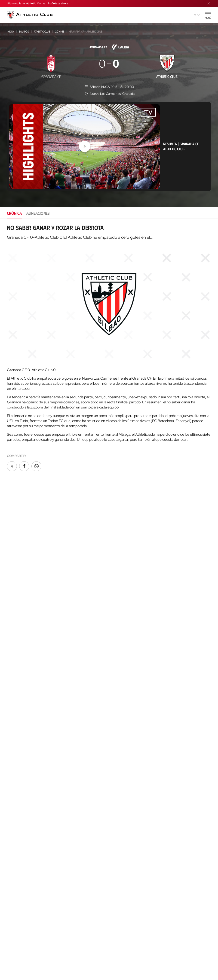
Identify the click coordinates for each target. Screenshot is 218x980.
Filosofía (118, 606)
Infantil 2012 (16, 660)
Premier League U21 (21, 604)
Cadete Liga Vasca (20, 642)
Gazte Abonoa (122, 553)
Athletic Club (42, 31)
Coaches (13, 882)
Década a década (124, 674)
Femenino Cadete (19, 654)
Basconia (14, 611)
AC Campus (15, 896)
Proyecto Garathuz (23, 859)
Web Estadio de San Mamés (132, 810)
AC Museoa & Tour (22, 796)
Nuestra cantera (21, 835)
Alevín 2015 (15, 698)
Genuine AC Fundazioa (25, 704)
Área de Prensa (123, 641)
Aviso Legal (124, 958)
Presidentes (120, 708)
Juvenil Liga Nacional (22, 636)
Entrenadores (122, 715)
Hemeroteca (17, 560)
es (197, 15)
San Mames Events (22, 809)
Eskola (13, 910)
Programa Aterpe (125, 753)
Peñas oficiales (123, 567)
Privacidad (103, 958)
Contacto (119, 765)
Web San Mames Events (129, 837)
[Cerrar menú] (209, 3)
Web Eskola (120, 893)
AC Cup (12, 889)
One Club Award (124, 746)
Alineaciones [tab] (38, 213)
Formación (15, 872)
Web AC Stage (121, 886)
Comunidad (119, 580)
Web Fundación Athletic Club (134, 844)
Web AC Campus (122, 872)
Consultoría (16, 877)
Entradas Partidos (22, 730)
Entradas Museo (21, 744)
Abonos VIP (120, 573)
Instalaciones (121, 620)
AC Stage (14, 903)
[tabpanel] (109, 348)
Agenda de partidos (23, 711)
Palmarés (118, 681)
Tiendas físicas (19, 770)
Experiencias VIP (20, 737)
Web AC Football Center (130, 865)
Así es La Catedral (22, 789)
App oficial (120, 777)
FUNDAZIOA (120, 727)
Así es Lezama (17, 842)
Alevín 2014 (15, 692)
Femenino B (15, 598)
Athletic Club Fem (21, 585)
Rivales (116, 694)
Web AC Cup (119, 879)
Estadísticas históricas (129, 701)
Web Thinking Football (129, 851)
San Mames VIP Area (23, 803)
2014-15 (60, 31)
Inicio (10, 31)
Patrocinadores (124, 627)
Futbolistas (120, 687)
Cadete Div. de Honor (22, 648)
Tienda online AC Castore (27, 763)
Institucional (121, 599)
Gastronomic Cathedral (27, 816)
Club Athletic (121, 560)
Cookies (84, 958)
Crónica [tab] (14, 213)
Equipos (24, 31)
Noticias (14, 546)
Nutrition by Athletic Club (132, 900)
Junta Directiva (123, 613)
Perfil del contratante (129, 655)
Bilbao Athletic (18, 592)
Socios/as (118, 546)
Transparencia (122, 634)
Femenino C (15, 617)
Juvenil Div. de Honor (22, 629)
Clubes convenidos (21, 852)
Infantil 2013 (16, 673)
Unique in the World (127, 796)
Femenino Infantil (20, 679)
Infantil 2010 (16, 667)
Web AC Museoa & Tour (129, 817)
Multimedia (16, 553)
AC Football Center (23, 865)
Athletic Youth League (23, 623)
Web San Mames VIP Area (130, 824)
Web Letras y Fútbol (127, 858)
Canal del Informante (128, 648)
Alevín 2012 (15, 685)
